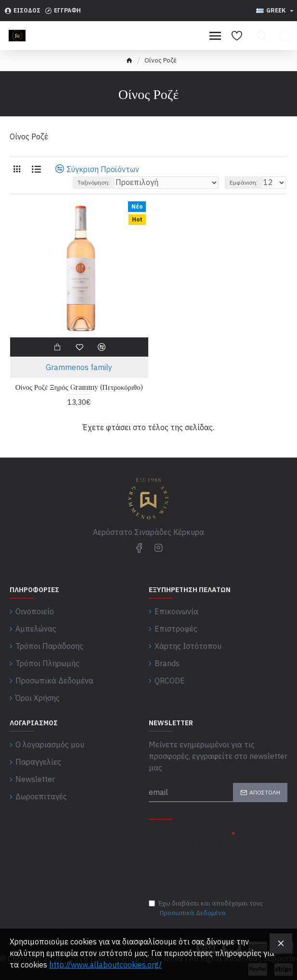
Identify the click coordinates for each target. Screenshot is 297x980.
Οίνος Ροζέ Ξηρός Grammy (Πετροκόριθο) (79, 387)
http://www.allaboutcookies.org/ (105, 965)
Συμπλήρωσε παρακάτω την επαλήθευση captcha (185, 839)
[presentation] (216, 868)
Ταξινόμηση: (94, 182)
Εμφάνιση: (244, 182)
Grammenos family (79, 367)
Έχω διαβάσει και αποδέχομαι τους (206, 908)
